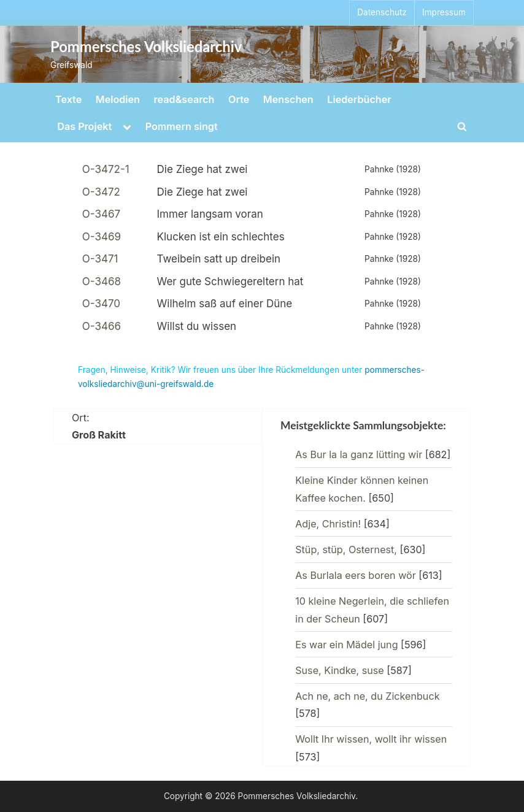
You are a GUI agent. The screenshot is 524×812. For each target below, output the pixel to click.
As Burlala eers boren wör (356, 575)
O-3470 (101, 304)
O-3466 (102, 326)
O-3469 (102, 237)
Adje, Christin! (328, 524)
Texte (68, 99)
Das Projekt (84, 126)
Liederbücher (359, 99)
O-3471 (100, 259)
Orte (239, 99)
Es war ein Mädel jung (346, 645)
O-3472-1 (106, 169)
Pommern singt (182, 126)
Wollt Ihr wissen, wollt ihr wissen (371, 739)
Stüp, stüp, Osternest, (346, 550)
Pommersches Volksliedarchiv (146, 47)
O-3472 (101, 192)
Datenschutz (382, 12)
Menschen (288, 99)
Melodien (118, 99)
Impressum (444, 12)
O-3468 (102, 282)
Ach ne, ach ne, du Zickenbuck (367, 696)
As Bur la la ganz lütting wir (359, 454)
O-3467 (101, 214)
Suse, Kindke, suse (340, 670)
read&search (184, 99)
